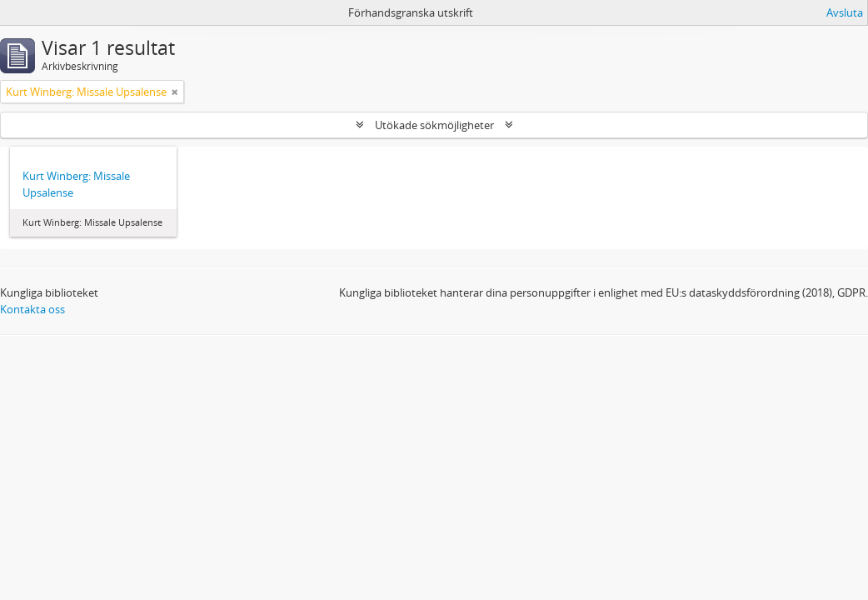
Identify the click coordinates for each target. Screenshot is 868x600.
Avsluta (845, 12)
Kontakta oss (32, 309)
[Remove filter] (175, 92)
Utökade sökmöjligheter (434, 125)
